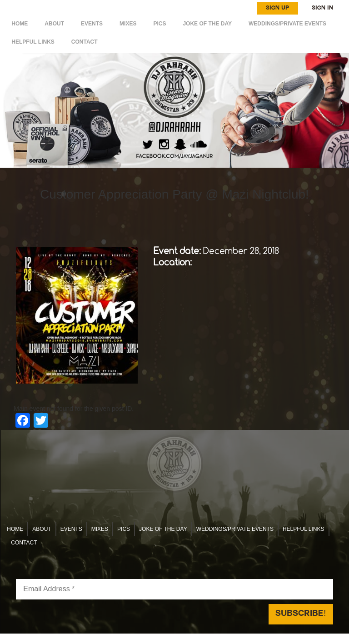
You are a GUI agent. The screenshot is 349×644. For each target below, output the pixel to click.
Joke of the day (207, 24)
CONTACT (85, 42)
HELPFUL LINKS (33, 42)
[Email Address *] (174, 589)
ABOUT (54, 24)
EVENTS (92, 24)
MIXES (128, 24)
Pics (160, 24)
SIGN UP (277, 8)
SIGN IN (322, 8)
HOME (20, 24)
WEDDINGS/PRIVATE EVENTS (287, 24)
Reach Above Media (242, 639)
